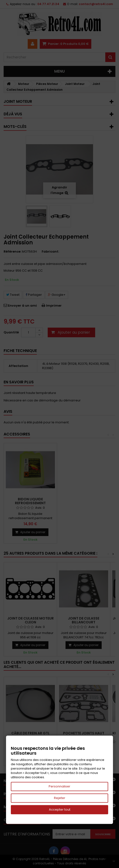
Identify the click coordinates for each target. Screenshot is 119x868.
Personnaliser (59, 786)
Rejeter (60, 798)
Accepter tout (60, 809)
